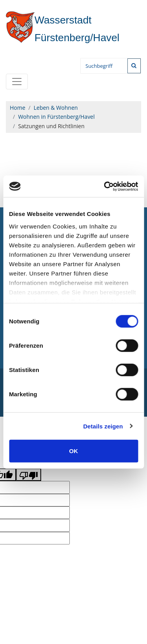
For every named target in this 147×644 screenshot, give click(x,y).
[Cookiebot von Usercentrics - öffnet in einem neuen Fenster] (105, 186)
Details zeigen (103, 426)
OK (73, 451)
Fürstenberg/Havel (63, 29)
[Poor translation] (29, 475)
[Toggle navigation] (17, 82)
